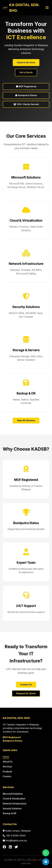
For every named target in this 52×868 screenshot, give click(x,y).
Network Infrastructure (15, 804)
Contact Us (26, 685)
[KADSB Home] (24, 8)
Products (7, 771)
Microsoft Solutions (13, 794)
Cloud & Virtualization (14, 799)
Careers (7, 776)
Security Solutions (12, 808)
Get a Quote (26, 72)
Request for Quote (26, 693)
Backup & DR (9, 813)
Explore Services (26, 62)
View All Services (26, 420)
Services (7, 767)
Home (6, 757)
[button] (26, 177)
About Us (8, 762)
